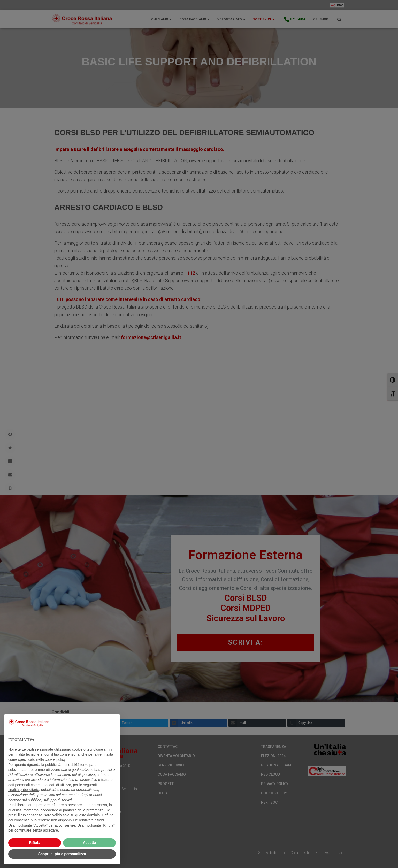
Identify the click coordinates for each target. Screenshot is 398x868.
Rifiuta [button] (35, 843)
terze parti (88, 765)
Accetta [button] (90, 843)
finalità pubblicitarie (24, 790)
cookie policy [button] (55, 759)
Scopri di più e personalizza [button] (62, 854)
